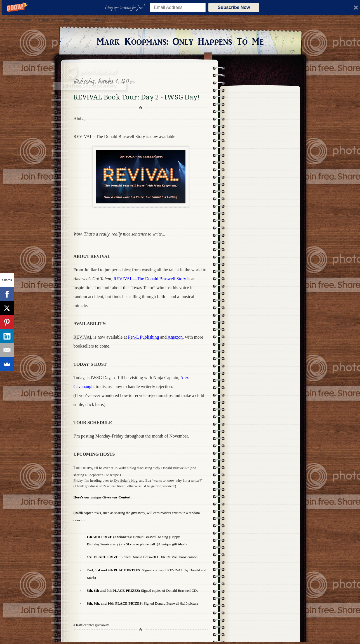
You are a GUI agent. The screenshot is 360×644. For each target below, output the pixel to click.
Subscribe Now (234, 7)
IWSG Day (101, 378)
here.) (100, 404)
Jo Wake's (121, 468)
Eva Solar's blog (125, 480)
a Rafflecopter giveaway (91, 625)
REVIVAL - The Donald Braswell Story (109, 136)
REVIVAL (83, 337)
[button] (126, 8)
